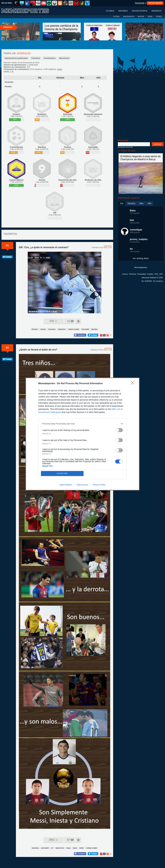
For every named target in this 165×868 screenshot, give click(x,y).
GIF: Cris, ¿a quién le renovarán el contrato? (44, 247)
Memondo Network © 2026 (152, 278)
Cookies (150, 274)
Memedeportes (141, 267)
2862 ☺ (53, 840)
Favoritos (36, 58)
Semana (60, 78)
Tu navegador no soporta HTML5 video (65, 283)
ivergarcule (108, 348)
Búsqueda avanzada (125, 147)
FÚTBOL (116, 17)
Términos (133, 274)
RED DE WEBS (7, 3)
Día (40, 78)
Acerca (125, 274)
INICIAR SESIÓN (155, 3)
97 (7, 348)
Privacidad (142, 274)
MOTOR (141, 17)
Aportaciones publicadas (16, 58)
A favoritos (78, 321)
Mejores (123, 14)
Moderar (156, 14)
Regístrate (140, 3)
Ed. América (158, 281)
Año (98, 78)
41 (7, 246)
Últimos (110, 14)
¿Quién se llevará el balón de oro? (38, 350)
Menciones (64, 58)
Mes (82, 78)
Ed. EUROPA (147, 281)
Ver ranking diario (141, 258)
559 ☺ (53, 321)
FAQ (156, 274)
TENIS (150, 17)
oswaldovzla (108, 246)
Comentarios (50, 58)
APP (161, 274)
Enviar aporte (140, 14)
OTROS (159, 17)
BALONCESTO (129, 17)
